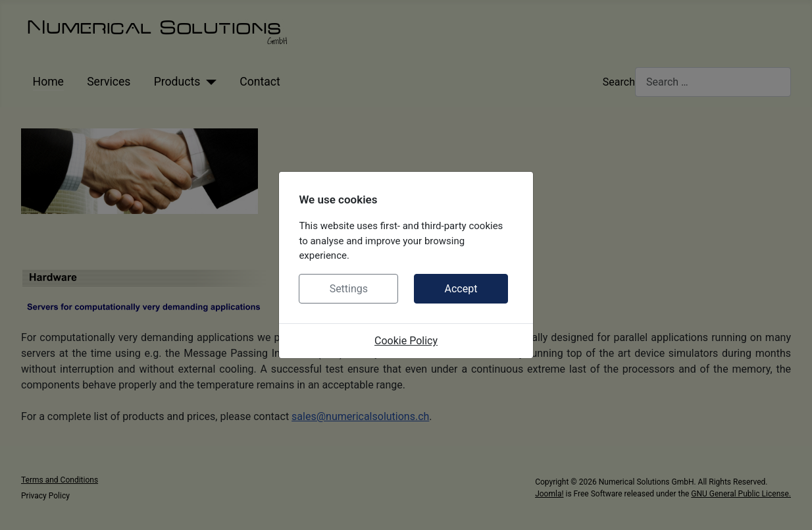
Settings (349, 289)
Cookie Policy (406, 341)
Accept (461, 289)
